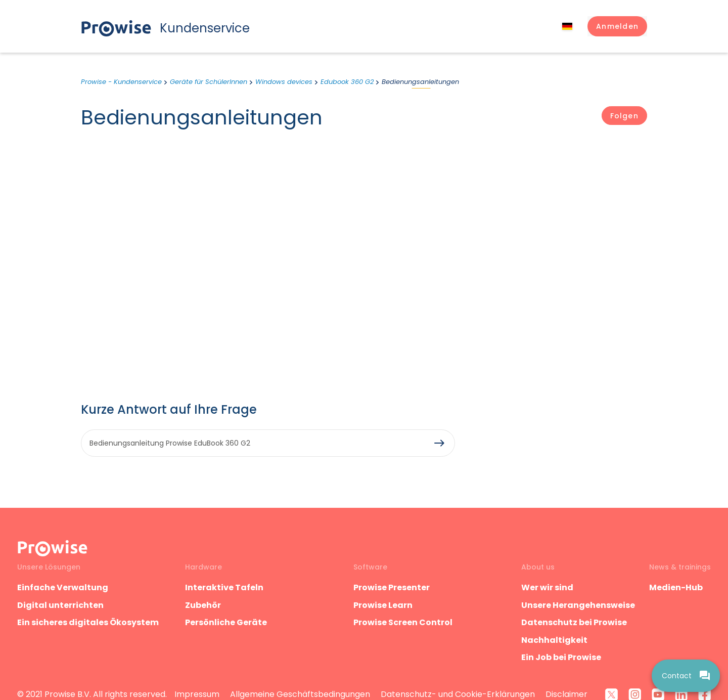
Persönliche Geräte (226, 622)
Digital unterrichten (61, 605)
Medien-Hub (676, 587)
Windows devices (284, 82)
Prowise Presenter (392, 587)
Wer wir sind (547, 587)
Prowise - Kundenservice (121, 82)
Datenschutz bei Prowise (574, 622)
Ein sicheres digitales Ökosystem (88, 622)
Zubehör (203, 605)
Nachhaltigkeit (554, 640)
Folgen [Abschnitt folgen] (624, 116)
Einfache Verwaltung (63, 587)
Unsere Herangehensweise (578, 605)
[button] (617, 26)
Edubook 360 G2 (347, 82)
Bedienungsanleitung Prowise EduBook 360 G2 (170, 443)
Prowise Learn (383, 605)
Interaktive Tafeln (224, 587)
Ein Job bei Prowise (561, 657)
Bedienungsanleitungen (420, 82)
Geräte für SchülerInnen (209, 82)
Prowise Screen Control (403, 622)
